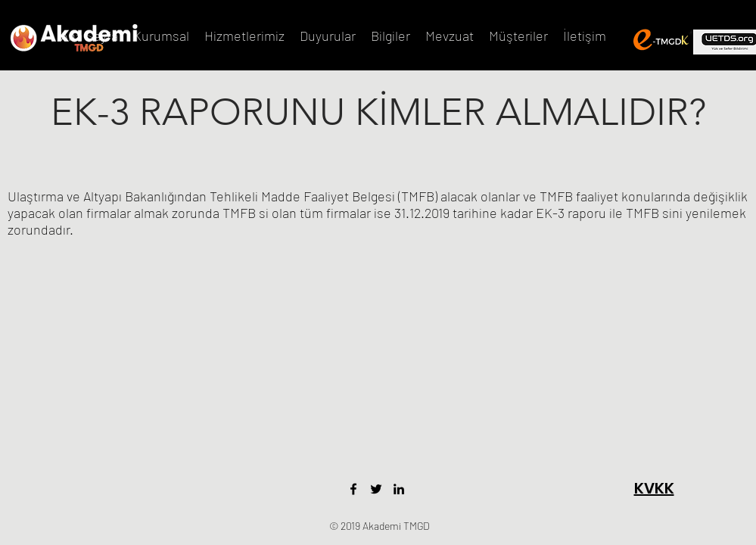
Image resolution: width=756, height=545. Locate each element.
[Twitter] (376, 489)
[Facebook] (353, 489)
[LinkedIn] (399, 489)
